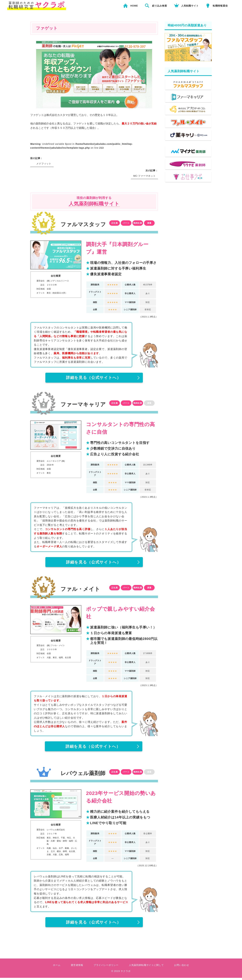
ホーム (57, 967)
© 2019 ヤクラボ (121, 973)
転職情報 (220, 6)
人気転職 (190, 6)
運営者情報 (77, 967)
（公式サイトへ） (94, 378)
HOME (134, 6)
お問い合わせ (182, 967)
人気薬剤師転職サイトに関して (146, 967)
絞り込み (160, 6)
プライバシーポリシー (106, 967)
